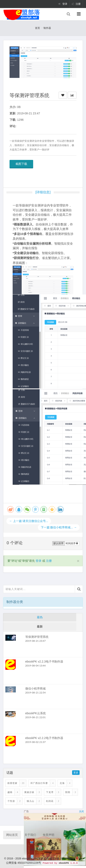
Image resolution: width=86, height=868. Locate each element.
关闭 (81, 812)
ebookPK (64, 863)
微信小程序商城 (35, 689)
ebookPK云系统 (36, 713)
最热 (40, 617)
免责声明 (48, 835)
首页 (38, 28)
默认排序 (58, 543)
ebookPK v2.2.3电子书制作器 (44, 662)
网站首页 (12, 835)
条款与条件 (37, 849)
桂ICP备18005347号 (62, 858)
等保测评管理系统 (37, 637)
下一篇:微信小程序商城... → (59, 527)
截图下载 (21, 164)
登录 (63, 4)
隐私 (53, 849)
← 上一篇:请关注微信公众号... (29, 521)
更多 (76, 773)
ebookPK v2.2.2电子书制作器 (44, 738)
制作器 (47, 28)
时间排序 (72, 543)
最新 (40, 626)
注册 (76, 4)
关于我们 (30, 835)
